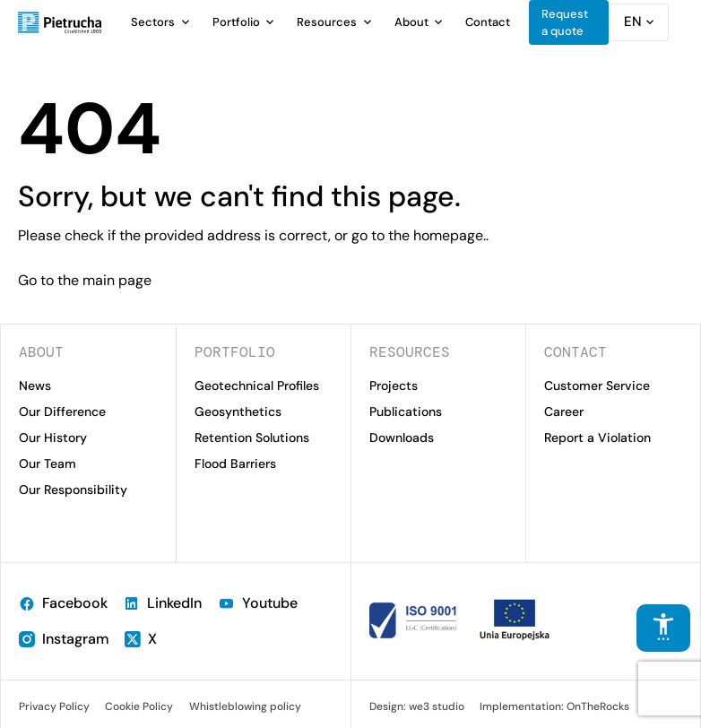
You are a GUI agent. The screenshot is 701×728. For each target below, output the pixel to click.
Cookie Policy (139, 706)
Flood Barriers (235, 464)
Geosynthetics (238, 412)
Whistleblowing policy (245, 706)
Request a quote (565, 23)
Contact (488, 22)
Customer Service (597, 386)
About (411, 22)
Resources (327, 22)
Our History (53, 438)
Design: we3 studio (417, 706)
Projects (394, 386)
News (35, 386)
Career (564, 412)
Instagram (64, 639)
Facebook (63, 603)
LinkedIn (162, 603)
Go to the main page (85, 280)
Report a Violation (597, 438)
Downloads (402, 438)
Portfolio (236, 22)
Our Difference (62, 412)
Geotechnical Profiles (257, 386)
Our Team (48, 464)
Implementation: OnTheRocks (554, 706)
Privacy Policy (54, 706)
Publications (406, 412)
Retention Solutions (252, 438)
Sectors (153, 22)
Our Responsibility (73, 490)
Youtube (258, 603)
